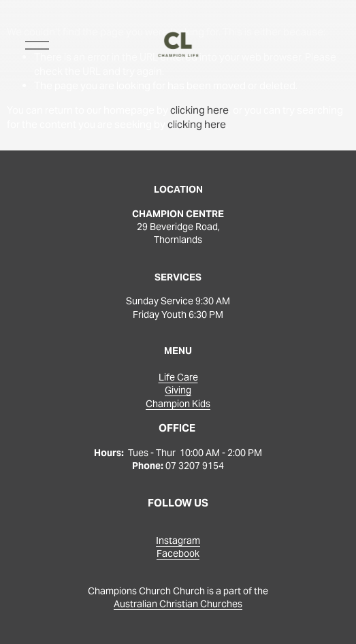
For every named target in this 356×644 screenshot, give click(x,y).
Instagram (178, 541)
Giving (178, 390)
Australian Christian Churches (178, 604)
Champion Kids (178, 404)
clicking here (199, 110)
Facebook (178, 553)
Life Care (178, 377)
